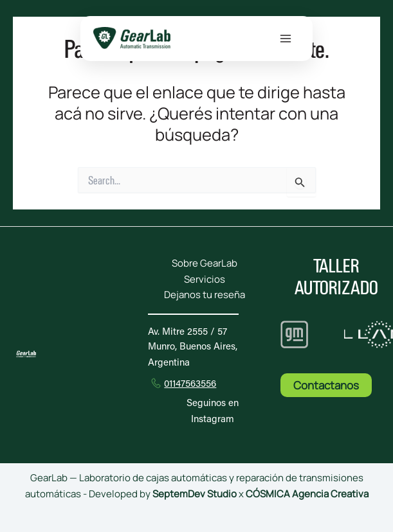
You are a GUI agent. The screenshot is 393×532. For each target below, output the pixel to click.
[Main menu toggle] (286, 39)
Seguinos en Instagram (213, 412)
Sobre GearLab (205, 263)
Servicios (205, 279)
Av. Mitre (187, 332)
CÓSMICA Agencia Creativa (307, 494)
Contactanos (326, 385)
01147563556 (190, 385)
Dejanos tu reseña (205, 295)
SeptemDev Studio (196, 494)
